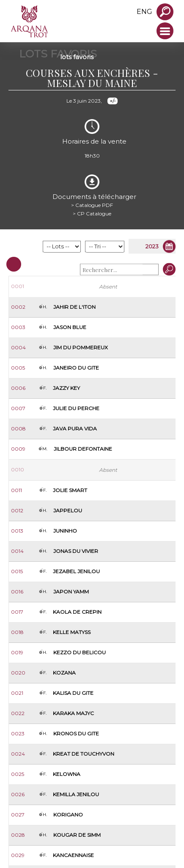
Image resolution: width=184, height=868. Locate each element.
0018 (17, 632)
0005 (18, 368)
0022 (18, 713)
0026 (18, 794)
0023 (18, 733)
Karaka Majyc (73, 713)
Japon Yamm (71, 592)
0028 (18, 835)
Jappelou (68, 510)
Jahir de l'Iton (74, 307)
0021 (17, 693)
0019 (17, 652)
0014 (17, 551)
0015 (17, 571)
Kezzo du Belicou (80, 652)
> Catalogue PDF (92, 205)
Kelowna (67, 774)
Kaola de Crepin (77, 612)
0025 (18, 774)
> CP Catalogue (92, 214)
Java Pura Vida (75, 429)
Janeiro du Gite (76, 368)
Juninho (65, 531)
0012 (17, 510)
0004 (18, 347)
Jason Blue (70, 327)
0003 (18, 327)
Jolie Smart (70, 490)
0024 (18, 754)
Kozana (64, 673)
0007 (18, 408)
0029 (18, 855)
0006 (18, 388)
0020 (18, 673)
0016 (17, 592)
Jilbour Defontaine (83, 449)
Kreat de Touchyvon (84, 754)
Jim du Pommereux (81, 347)
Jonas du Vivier (76, 551)
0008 (18, 429)
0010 (18, 469)
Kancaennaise (73, 855)
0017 (17, 612)
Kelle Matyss (72, 632)
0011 (16, 490)
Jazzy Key (66, 388)
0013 (17, 531)
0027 (18, 815)
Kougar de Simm (77, 835)
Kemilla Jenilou (76, 794)
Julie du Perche (76, 408)
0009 (18, 449)
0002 (18, 307)
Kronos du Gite (76, 733)
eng (144, 12)
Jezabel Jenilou (76, 571)
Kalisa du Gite (73, 693)
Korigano (68, 815)
